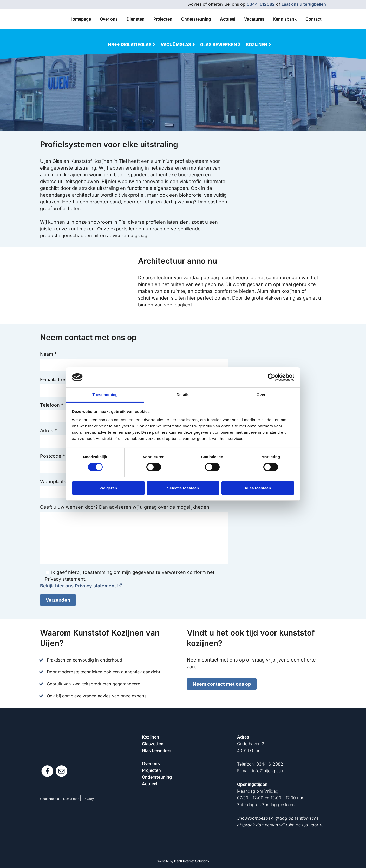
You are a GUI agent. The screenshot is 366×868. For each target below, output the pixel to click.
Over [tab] (261, 395)
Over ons (151, 763)
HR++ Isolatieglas (132, 44)
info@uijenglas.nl (269, 771)
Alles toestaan (258, 488)
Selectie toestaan (183, 488)
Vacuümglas (178, 44)
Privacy (88, 799)
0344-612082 (261, 4)
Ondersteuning (157, 777)
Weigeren (108, 488)
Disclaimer (71, 799)
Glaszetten (153, 744)
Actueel (150, 784)
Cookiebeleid (50, 799)
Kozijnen (259, 44)
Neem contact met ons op (222, 684)
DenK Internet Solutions (192, 861)
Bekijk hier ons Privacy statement (81, 586)
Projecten (151, 770)
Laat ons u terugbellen (304, 4)
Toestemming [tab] (105, 395)
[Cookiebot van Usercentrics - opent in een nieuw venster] (272, 377)
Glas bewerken (221, 44)
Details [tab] (183, 395)
